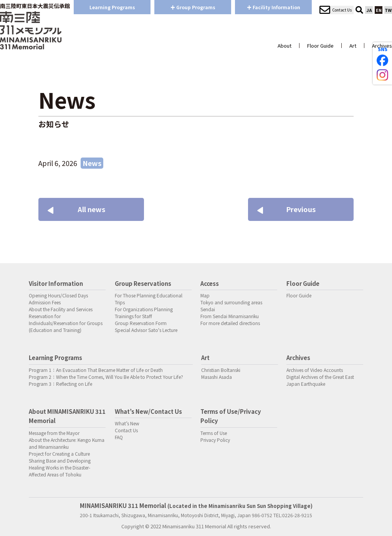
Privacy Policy (215, 440)
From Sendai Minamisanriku (230, 316)
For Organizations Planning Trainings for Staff (144, 313)
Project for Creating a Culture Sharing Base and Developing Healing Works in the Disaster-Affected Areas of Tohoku (60, 464)
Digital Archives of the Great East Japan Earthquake (320, 380)
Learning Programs (112, 7)
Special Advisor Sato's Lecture (146, 330)
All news (78, 209)
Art (353, 46)
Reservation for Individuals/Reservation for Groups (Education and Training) (66, 323)
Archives (382, 46)
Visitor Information (56, 283)
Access (210, 283)
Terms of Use (214, 433)
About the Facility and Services (61, 309)
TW (388, 10)
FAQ (119, 437)
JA (369, 10)
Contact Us (126, 430)
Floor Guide (320, 46)
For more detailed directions (230, 323)
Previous (288, 209)
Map (205, 295)
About (284, 46)
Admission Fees (45, 302)
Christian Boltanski (221, 370)
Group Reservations (143, 283)
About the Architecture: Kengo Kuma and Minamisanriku (67, 443)
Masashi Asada (217, 377)
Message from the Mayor (54, 433)
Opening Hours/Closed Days (58, 295)
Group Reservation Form (141, 323)
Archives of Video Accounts (315, 370)
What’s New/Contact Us (148, 411)
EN (379, 10)
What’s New (127, 423)
